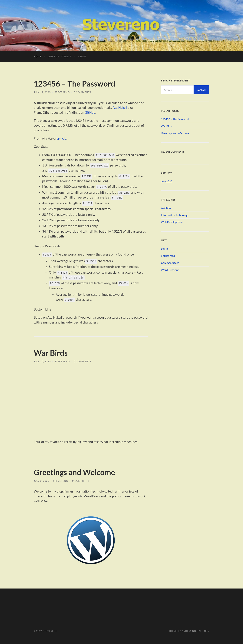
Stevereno (62, 92)
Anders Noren (191, 629)
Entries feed (168, 256)
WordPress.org (170, 270)
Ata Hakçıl (120, 108)
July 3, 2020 (41, 479)
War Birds (51, 351)
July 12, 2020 (42, 92)
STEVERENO (50, 629)
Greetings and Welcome (74, 470)
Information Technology (175, 215)
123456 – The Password (75, 84)
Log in (164, 249)
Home (37, 57)
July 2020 (167, 181)
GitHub (90, 112)
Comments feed (170, 263)
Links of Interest (60, 57)
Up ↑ (207, 629)
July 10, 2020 (42, 360)
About (82, 57)
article (62, 138)
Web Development (172, 222)
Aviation (166, 208)
